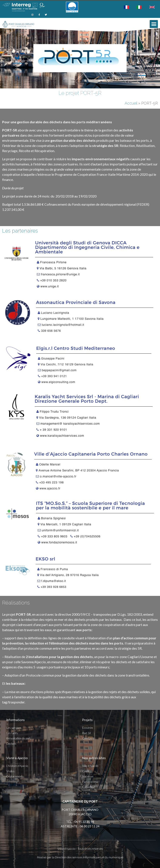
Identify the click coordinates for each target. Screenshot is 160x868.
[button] (154, 24)
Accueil (131, 103)
